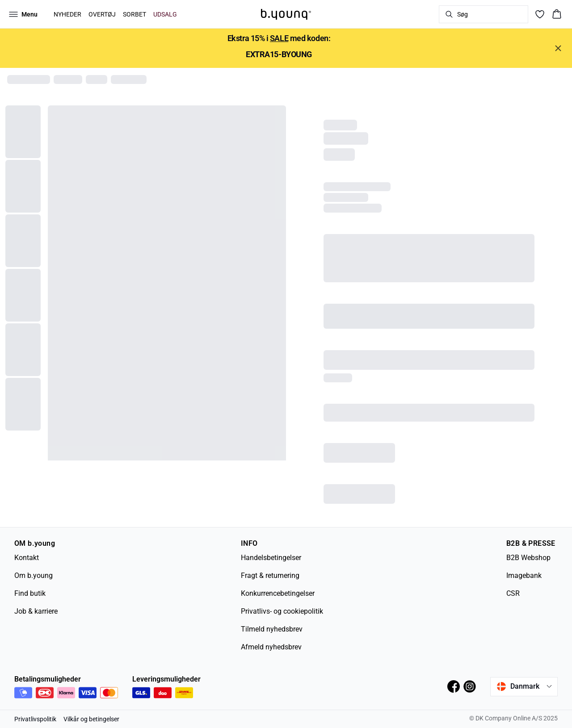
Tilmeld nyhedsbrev (272, 629)
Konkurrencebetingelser (278, 593)
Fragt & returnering (270, 575)
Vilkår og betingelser (91, 719)
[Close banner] (558, 48)
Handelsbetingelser (271, 558)
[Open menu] (23, 14)
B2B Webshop (528, 558)
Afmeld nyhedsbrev (271, 647)
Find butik (30, 593)
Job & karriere (36, 611)
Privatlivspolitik (35, 719)
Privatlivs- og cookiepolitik (282, 611)
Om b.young (34, 575)
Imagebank (524, 575)
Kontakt (27, 558)
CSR (513, 593)
